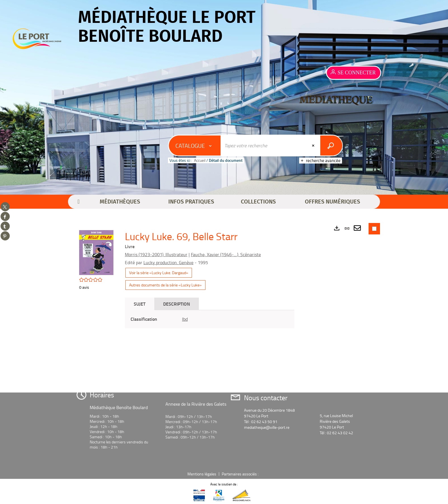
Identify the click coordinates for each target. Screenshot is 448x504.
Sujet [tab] (140, 304)
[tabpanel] (210, 319)
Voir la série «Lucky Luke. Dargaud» (159, 273)
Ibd (185, 319)
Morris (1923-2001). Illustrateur (156, 254)
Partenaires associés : (241, 474)
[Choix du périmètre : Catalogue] (195, 146)
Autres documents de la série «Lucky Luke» (165, 285)
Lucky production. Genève (168, 262)
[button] (120, 202)
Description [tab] (177, 304)
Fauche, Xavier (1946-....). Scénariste (226, 254)
